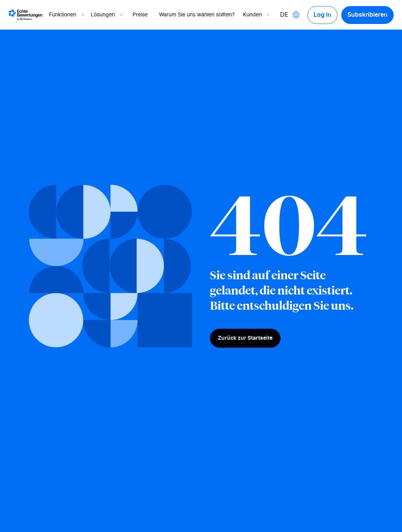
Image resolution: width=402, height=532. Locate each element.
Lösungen (107, 15)
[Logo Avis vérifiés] (25, 15)
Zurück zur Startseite (245, 338)
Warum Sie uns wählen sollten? (197, 15)
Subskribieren (367, 15)
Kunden (257, 15)
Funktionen (67, 15)
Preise (140, 15)
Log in (322, 15)
